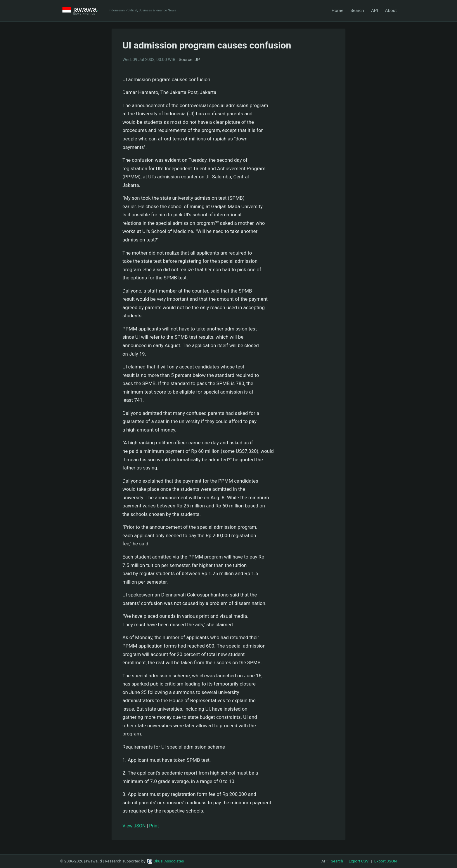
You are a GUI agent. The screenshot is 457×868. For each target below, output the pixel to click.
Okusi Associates (166, 861)
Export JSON (386, 861)
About (391, 11)
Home (337, 11)
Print (154, 826)
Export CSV (359, 861)
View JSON (134, 826)
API (375, 11)
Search (357, 11)
